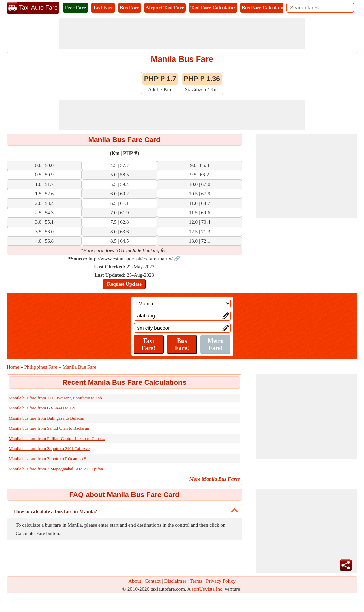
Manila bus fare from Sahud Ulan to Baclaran (49, 428)
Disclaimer (175, 581)
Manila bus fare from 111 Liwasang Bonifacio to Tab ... (58, 398)
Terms (196, 581)
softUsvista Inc (207, 589)
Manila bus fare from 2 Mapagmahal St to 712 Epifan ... (58, 469)
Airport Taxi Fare (165, 8)
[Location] (182, 303)
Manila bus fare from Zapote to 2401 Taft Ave (49, 449)
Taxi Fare (103, 8)
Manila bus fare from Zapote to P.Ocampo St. (49, 459)
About (135, 581)
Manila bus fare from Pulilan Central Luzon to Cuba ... (57, 438)
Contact (153, 581)
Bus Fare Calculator (264, 8)
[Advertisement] (182, 33)
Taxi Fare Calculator (213, 8)
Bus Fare (129, 8)
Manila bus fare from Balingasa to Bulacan (47, 418)
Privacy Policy (221, 581)
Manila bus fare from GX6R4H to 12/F (43, 408)
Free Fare (75, 8)
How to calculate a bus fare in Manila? (56, 511)
